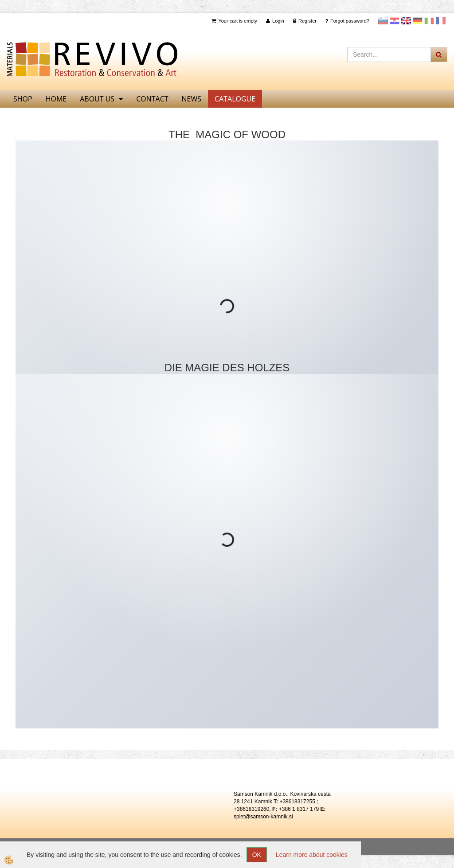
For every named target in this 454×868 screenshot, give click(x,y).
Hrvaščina (395, 21)
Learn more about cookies (312, 855)
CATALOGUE (235, 99)
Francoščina (441, 21)
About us (97, 99)
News (192, 99)
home (56, 99)
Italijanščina (429, 21)
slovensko (383, 21)
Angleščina (406, 21)
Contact (152, 99)
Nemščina (418, 21)
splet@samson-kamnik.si (263, 817)
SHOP (23, 99)
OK (257, 855)
